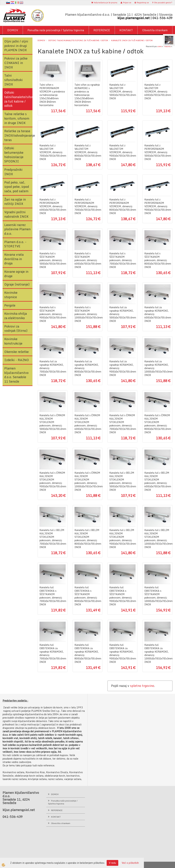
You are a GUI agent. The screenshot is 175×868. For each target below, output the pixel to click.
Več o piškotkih (130, 863)
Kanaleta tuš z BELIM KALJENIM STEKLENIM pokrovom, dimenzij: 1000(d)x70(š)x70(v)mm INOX (157, 539)
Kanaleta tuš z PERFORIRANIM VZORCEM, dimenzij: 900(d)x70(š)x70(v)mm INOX (157, 206)
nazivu (168, 46)
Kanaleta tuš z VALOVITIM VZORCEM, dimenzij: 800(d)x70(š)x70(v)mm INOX (88, 152)
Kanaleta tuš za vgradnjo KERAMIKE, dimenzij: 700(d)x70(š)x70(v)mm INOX (53, 368)
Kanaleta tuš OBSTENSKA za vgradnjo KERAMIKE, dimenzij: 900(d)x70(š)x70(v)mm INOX (122, 653)
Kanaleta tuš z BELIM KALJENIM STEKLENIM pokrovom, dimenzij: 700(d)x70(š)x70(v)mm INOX (53, 539)
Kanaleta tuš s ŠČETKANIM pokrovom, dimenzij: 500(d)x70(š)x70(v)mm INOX (53, 260)
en (21, 3)
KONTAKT (126, 30)
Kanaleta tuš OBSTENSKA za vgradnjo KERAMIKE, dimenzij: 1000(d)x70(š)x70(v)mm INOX (157, 653)
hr (12, 3)
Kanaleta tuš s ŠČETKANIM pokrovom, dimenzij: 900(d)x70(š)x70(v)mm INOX (53, 314)
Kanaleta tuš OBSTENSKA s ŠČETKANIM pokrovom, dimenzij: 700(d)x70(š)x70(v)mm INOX (53, 596)
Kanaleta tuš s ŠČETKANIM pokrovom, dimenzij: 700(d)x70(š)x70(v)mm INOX (122, 260)
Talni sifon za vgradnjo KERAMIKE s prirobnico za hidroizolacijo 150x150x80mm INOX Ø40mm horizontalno (87, 95)
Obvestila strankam (155, 30)
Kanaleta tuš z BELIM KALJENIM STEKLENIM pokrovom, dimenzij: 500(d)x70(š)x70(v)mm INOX (122, 481)
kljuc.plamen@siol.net (134, 18)
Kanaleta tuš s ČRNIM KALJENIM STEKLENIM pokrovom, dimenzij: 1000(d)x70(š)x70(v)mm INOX (88, 481)
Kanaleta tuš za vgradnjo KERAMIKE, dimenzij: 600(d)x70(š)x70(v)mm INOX (157, 314)
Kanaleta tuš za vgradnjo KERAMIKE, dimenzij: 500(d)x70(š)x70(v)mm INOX (122, 314)
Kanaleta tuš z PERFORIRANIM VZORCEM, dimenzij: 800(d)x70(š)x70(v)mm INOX (122, 206)
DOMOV (13, 30)
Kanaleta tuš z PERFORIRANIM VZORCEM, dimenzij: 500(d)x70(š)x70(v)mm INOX (157, 152)
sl (8, 3)
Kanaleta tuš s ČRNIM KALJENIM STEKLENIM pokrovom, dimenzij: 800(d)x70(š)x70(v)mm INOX (157, 424)
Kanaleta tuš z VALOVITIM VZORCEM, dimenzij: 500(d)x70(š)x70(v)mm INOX (122, 92)
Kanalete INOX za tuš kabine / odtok (132, 40)
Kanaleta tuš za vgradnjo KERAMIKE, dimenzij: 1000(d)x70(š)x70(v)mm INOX (157, 368)
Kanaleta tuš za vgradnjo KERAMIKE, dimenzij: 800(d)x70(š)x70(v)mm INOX (88, 368)
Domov (41, 40)
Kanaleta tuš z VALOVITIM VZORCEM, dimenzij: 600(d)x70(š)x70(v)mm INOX (157, 92)
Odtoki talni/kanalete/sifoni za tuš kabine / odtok (78, 40)
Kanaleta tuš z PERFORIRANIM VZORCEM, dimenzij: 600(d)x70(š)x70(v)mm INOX (53, 206)
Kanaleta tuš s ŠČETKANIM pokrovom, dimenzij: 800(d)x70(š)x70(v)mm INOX (157, 260)
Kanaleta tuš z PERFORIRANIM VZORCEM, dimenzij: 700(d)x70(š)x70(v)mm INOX (88, 206)
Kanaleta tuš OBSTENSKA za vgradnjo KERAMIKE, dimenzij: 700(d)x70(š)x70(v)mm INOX (53, 653)
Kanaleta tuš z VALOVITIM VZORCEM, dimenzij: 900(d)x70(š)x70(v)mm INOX (122, 152)
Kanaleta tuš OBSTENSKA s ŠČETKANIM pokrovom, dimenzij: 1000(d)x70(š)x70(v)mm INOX (157, 596)
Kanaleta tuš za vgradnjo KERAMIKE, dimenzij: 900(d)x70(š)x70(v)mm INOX (122, 368)
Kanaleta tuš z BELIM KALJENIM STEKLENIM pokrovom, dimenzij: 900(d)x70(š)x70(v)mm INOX (122, 539)
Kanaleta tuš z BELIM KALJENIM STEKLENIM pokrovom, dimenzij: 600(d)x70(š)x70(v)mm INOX (157, 481)
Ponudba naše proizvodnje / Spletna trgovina (56, 30)
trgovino (148, 686)
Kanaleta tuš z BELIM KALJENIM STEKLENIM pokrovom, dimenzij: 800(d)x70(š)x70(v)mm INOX (88, 539)
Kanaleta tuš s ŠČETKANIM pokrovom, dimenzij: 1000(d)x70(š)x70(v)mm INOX (88, 314)
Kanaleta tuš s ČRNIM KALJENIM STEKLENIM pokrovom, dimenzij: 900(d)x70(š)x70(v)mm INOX (53, 481)
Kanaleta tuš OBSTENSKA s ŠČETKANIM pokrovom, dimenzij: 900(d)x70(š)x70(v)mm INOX (122, 596)
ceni (160, 46)
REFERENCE (102, 30)
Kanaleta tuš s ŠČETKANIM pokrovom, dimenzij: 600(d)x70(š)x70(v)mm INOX (88, 260)
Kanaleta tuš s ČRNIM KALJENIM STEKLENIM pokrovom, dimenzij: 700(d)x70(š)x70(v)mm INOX (122, 424)
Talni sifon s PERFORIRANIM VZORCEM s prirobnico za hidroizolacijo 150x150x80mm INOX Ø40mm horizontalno (52, 95)
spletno (136, 686)
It (17, 3)
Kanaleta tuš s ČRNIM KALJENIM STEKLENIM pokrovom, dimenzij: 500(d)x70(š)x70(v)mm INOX (53, 424)
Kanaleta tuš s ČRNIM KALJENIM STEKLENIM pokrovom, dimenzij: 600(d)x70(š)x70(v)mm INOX (88, 424)
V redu (112, 863)
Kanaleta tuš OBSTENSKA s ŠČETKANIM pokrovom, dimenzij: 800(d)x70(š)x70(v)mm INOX (88, 596)
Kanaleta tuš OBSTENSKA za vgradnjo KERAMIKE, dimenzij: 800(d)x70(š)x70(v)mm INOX (88, 653)
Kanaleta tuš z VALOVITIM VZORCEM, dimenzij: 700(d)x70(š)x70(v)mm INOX (53, 152)
